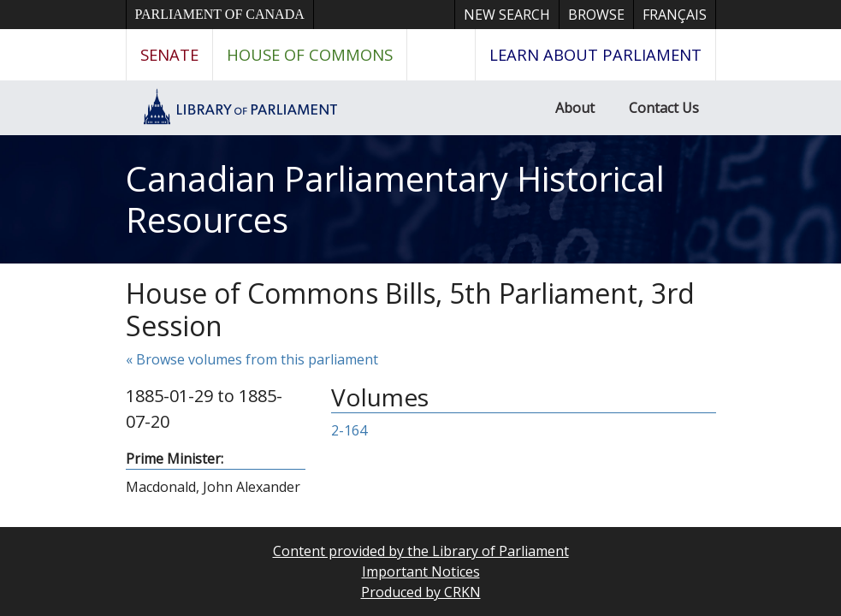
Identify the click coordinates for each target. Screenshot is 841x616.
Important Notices (421, 572)
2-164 (349, 430)
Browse (596, 15)
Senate (169, 54)
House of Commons (310, 54)
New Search (507, 15)
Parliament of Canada (220, 14)
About (575, 108)
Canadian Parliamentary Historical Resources (395, 199)
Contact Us (664, 108)
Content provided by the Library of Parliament (421, 551)
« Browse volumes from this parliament (252, 359)
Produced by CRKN (421, 592)
